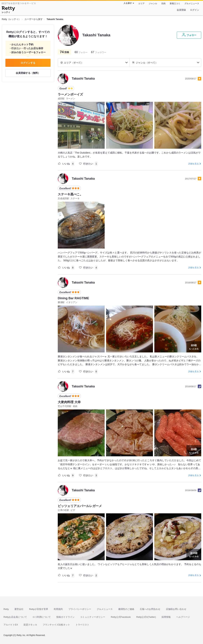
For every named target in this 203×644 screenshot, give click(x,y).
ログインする (28, 63)
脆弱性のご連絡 (126, 609)
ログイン (195, 10)
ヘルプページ (183, 617)
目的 (163, 3)
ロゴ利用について (42, 617)
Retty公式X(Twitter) (146, 617)
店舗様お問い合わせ (176, 609)
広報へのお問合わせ (150, 609)
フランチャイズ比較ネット (56, 625)
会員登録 (181, 10)
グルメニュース (192, 3)
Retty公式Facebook (121, 617)
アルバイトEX (11, 625)
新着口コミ (175, 3)
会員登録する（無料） (28, 73)
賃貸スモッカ (30, 625)
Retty (6, 609)
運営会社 (19, 609)
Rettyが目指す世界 (38, 609)
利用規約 (58, 609)
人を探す (128, 3)
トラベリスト (82, 625)
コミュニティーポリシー (93, 617)
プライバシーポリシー (80, 609)
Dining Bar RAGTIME (73, 298)
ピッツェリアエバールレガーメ (80, 506)
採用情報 (166, 617)
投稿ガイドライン (65, 617)
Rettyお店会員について (15, 617)
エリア (141, 3)
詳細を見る (194, 164)
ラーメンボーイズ (70, 94)
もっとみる (194, 346)
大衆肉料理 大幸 (69, 402)
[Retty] (8, 9)
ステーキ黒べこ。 (70, 194)
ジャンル (153, 3)
